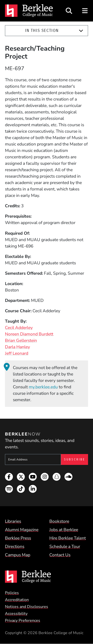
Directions (15, 546)
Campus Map (18, 555)
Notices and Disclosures (27, 607)
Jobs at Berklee (64, 530)
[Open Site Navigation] (85, 11)
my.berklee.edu (43, 387)
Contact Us (60, 555)
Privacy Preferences (23, 621)
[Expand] (81, 31)
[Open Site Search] (69, 11)
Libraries (13, 521)
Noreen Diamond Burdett (29, 334)
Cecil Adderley (19, 328)
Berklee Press (18, 538)
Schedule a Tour (65, 546)
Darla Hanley (17, 347)
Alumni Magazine (22, 530)
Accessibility (16, 614)
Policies (12, 593)
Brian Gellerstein (21, 340)
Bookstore (59, 521)
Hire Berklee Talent (68, 538)
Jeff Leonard (17, 353)
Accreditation (17, 600)
